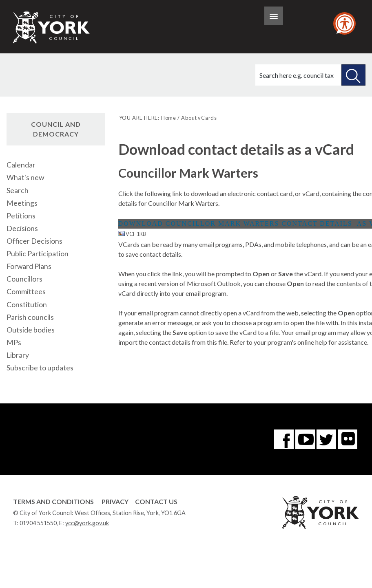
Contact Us (156, 501)
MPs (14, 342)
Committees (26, 292)
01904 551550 (38, 523)
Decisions (22, 228)
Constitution (27, 305)
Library (18, 355)
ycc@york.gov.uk (87, 523)
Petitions (21, 216)
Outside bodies (31, 330)
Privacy (115, 501)
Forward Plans (29, 266)
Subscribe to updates (40, 368)
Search (18, 190)
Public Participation (38, 254)
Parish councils (30, 317)
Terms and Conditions (53, 501)
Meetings (22, 203)
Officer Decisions (34, 241)
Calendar (21, 165)
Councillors (24, 279)
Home (169, 118)
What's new (25, 177)
